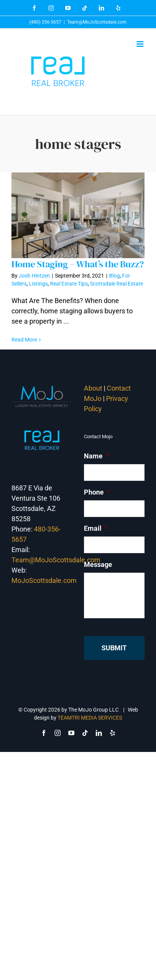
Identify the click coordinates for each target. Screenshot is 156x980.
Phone (97, 492)
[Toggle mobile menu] (141, 44)
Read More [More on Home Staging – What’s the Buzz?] (24, 340)
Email (96, 528)
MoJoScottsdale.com (44, 580)
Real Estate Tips (69, 284)
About (93, 388)
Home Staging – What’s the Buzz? (78, 264)
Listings (38, 284)
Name (96, 456)
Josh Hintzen (34, 276)
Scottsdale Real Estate (117, 284)
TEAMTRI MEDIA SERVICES (90, 718)
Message (98, 564)
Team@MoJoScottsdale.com (97, 22)
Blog (114, 276)
